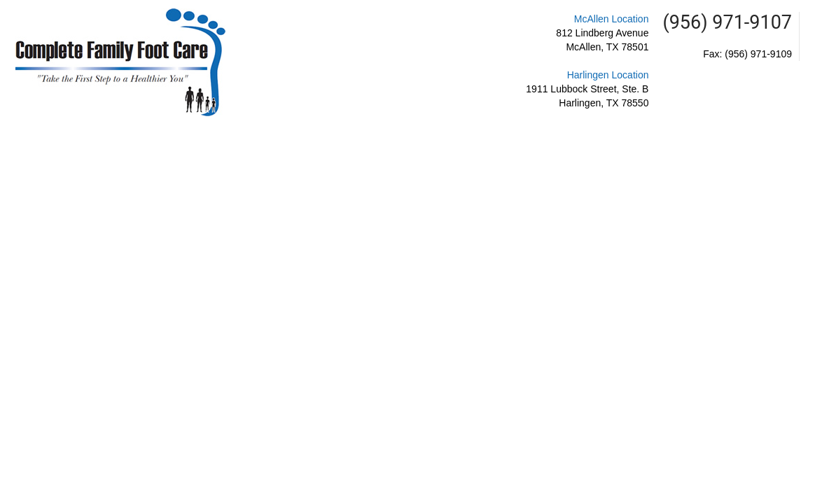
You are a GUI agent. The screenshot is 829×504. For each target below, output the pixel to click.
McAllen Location (612, 19)
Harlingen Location (608, 75)
